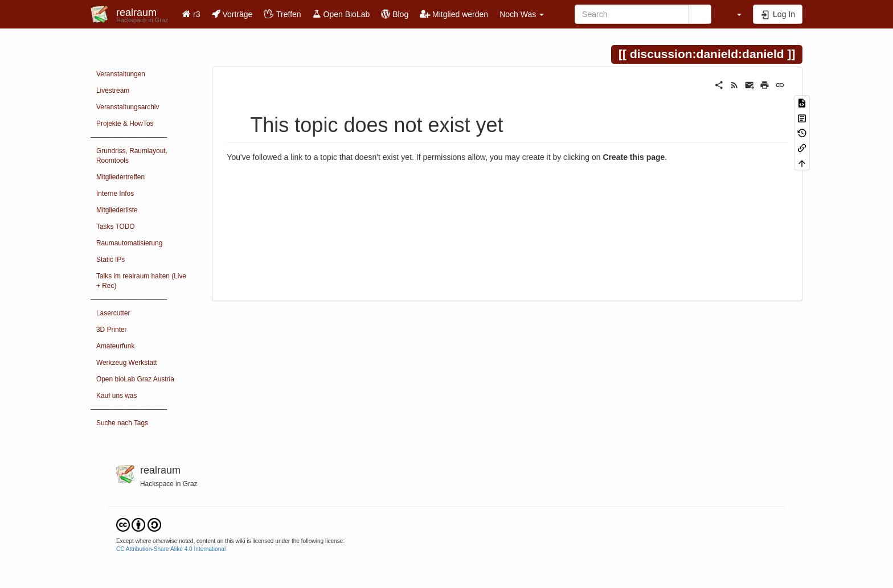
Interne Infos (115, 194)
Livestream (113, 91)
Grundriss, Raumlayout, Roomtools (132, 156)
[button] (734, 14)
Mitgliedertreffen (120, 177)
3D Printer (112, 330)
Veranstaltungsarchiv (128, 107)
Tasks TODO (116, 227)
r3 (191, 14)
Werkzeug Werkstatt (127, 363)
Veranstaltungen (121, 74)
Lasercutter (113, 313)
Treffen (282, 14)
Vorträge (232, 14)
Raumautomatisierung (129, 243)
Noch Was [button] (522, 14)
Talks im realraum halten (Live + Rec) (141, 281)
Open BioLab (341, 14)
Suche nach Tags (122, 423)
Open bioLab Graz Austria (135, 379)
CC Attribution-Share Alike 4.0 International (171, 549)
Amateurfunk (115, 346)
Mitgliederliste (117, 210)
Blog (395, 14)
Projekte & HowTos (125, 124)
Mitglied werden (454, 14)
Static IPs (110, 260)
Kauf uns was (116, 396)
